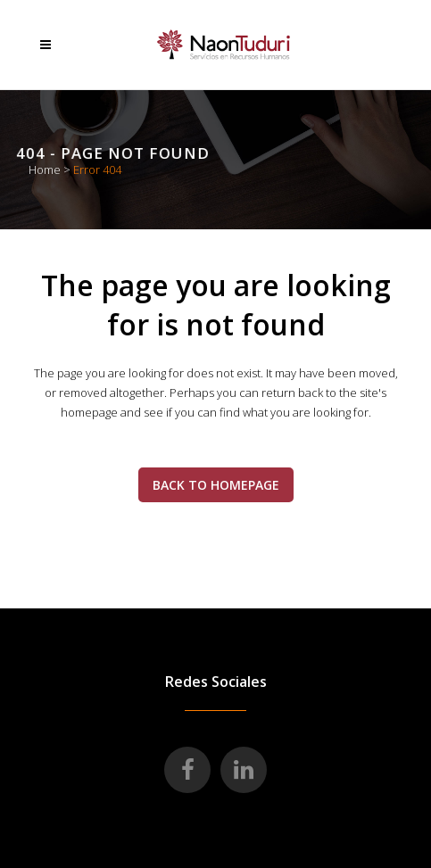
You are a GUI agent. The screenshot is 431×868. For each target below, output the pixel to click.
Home (45, 169)
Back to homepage (216, 485)
